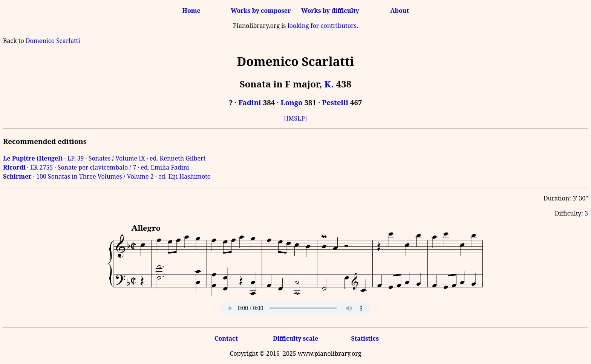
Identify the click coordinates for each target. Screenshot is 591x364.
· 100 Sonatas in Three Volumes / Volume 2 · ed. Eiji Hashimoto (107, 176)
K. (329, 84)
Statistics (365, 338)
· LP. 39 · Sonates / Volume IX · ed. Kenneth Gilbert (104, 158)
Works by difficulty (330, 11)
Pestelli (335, 102)
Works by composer (261, 11)
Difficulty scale (295, 338)
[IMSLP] (296, 118)
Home (191, 11)
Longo (292, 102)
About (400, 11)
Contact (226, 338)
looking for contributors (322, 26)
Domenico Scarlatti (53, 41)
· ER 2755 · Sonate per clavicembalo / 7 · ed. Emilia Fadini (96, 167)
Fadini (250, 102)
